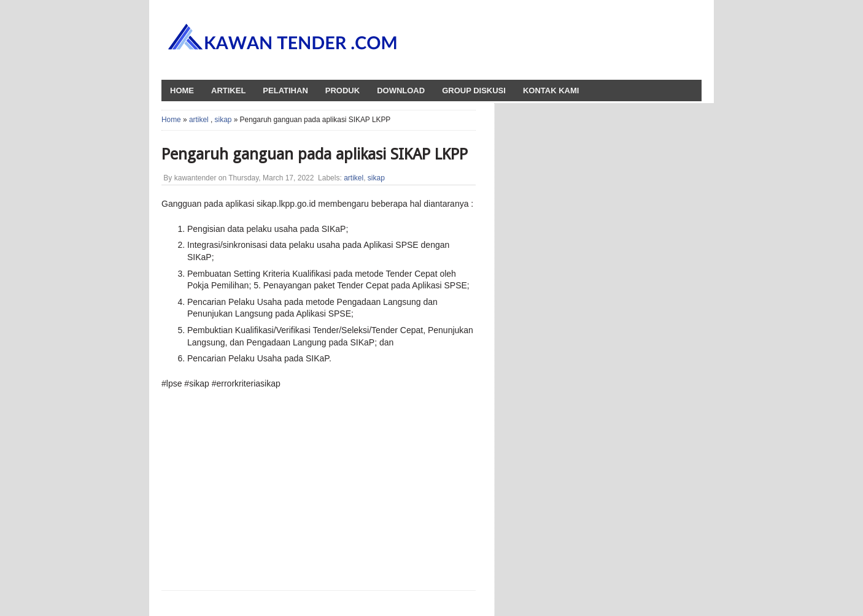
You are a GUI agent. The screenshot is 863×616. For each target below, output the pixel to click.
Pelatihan (285, 90)
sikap (223, 120)
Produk (342, 90)
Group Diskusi (474, 90)
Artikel (228, 90)
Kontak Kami (551, 90)
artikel (199, 120)
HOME (182, 90)
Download (401, 90)
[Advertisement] (274, 488)
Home (171, 120)
